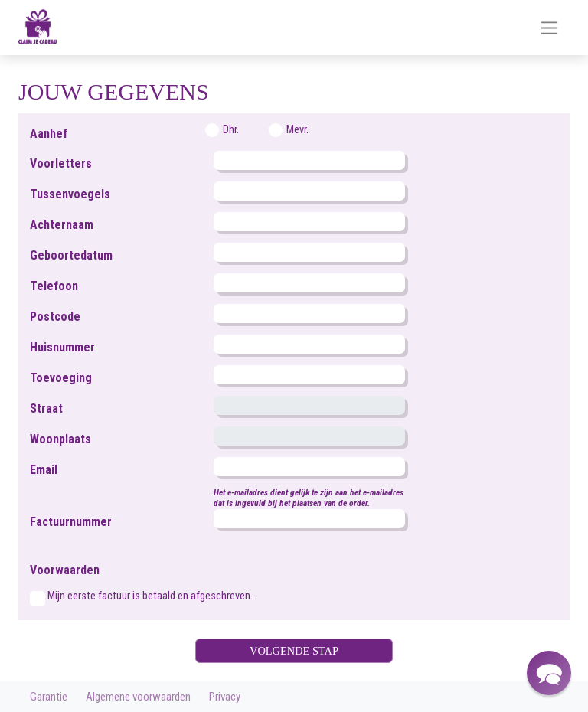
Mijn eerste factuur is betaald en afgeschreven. (150, 596)
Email (44, 470)
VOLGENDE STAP (294, 651)
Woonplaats (60, 439)
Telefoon (54, 286)
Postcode (55, 317)
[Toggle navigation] (549, 28)
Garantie (49, 697)
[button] (549, 673)
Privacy (225, 697)
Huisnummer (62, 347)
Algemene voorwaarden (138, 697)
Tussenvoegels (70, 194)
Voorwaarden (65, 570)
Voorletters (61, 163)
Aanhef (49, 134)
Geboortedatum (71, 255)
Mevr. (297, 130)
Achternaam (62, 225)
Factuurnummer (71, 522)
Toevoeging (61, 378)
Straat (46, 408)
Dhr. (231, 130)
